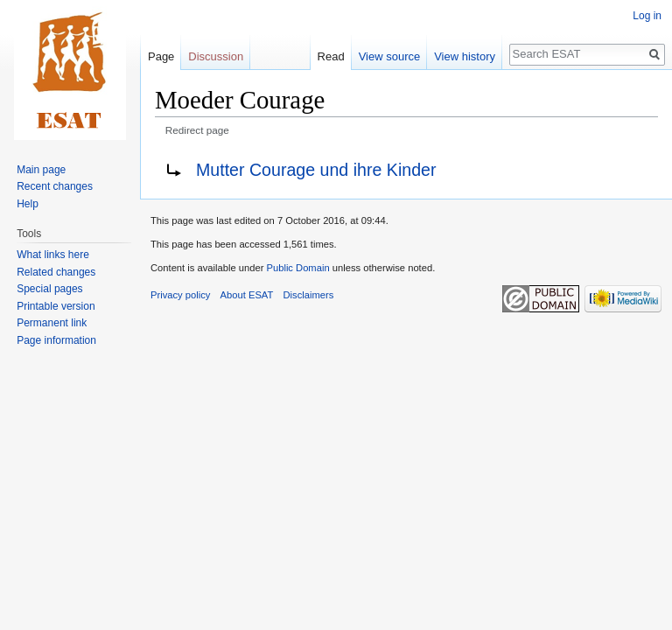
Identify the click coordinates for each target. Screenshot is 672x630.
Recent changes (55, 186)
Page (161, 56)
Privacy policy (180, 295)
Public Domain (297, 268)
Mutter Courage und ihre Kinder (316, 170)
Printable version (56, 306)
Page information (56, 340)
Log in (647, 16)
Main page (41, 170)
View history (465, 56)
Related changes (56, 272)
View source (390, 56)
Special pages (49, 289)
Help (28, 204)
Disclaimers (309, 295)
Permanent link (52, 323)
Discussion (216, 56)
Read (331, 56)
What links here (53, 255)
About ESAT (247, 295)
